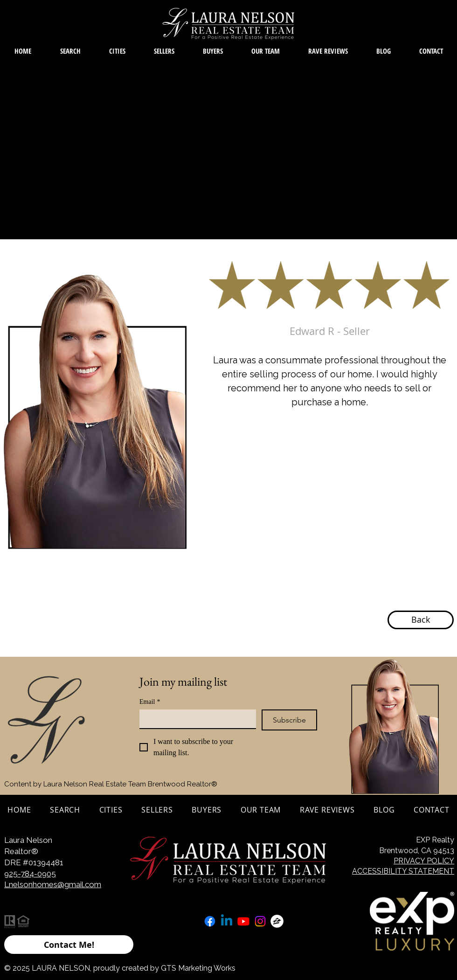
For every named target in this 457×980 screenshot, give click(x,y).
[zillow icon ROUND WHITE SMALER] (277, 921)
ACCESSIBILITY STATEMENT (403, 871)
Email (150, 702)
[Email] (195, 719)
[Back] (421, 620)
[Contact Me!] (69, 945)
